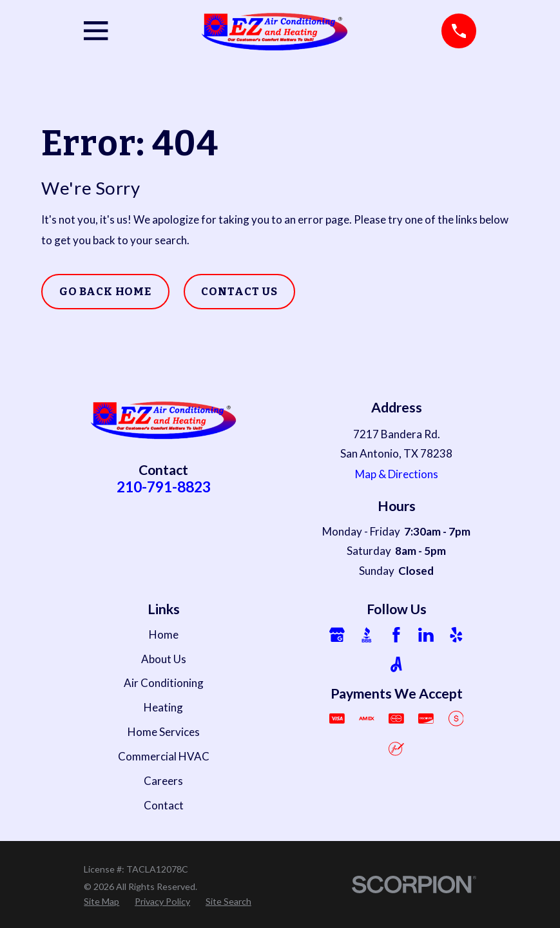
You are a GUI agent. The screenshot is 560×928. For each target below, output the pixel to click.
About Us (164, 659)
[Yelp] (456, 635)
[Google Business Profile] (337, 635)
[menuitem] (101, 902)
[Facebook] (396, 635)
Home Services (164, 732)
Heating (163, 707)
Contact (164, 805)
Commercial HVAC (164, 756)
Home (164, 634)
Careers (163, 781)
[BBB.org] (367, 635)
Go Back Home (105, 292)
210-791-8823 (164, 487)
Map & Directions (397, 474)
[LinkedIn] (426, 635)
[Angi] (396, 664)
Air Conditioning (164, 683)
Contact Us (239, 292)
